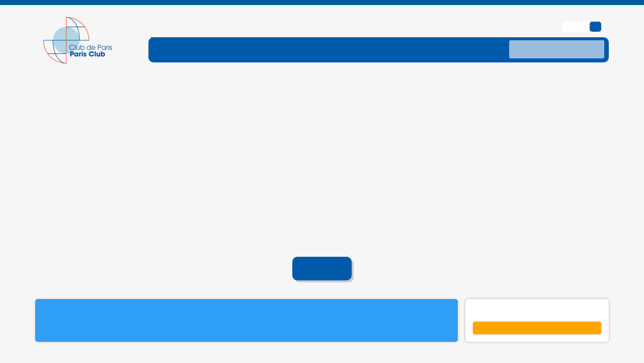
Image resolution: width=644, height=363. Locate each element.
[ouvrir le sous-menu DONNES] (440, 33)
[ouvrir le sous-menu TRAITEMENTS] (371, 33)
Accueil (322, 253)
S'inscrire (537, 312)
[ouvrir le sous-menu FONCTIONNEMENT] (205, 33)
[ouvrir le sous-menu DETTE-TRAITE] (293, 33)
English (577, 10)
